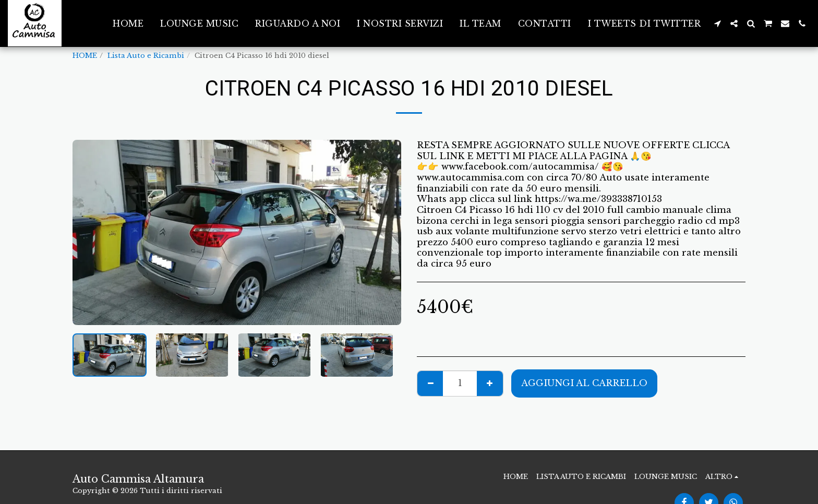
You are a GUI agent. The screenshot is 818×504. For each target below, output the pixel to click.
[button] (717, 23)
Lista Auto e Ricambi (146, 56)
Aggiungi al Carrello (584, 383)
